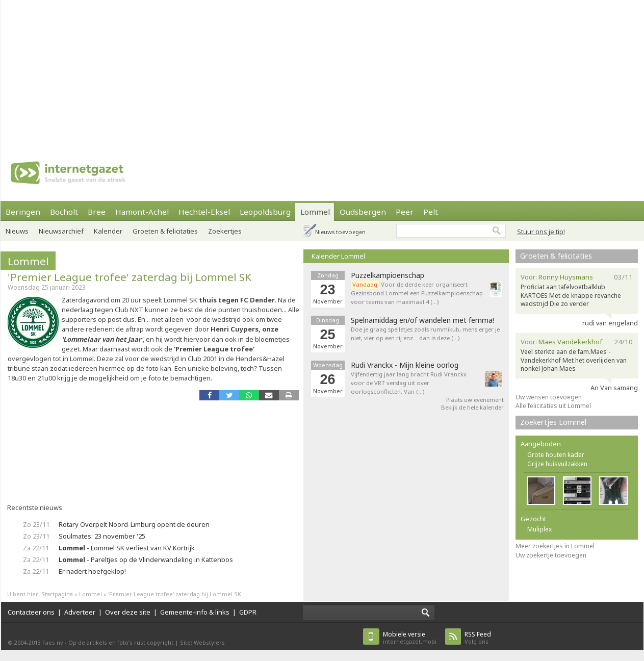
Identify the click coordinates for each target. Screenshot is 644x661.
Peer (405, 212)
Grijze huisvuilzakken (557, 464)
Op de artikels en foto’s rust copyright (121, 642)
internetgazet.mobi (410, 638)
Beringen (23, 212)
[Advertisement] (299, 71)
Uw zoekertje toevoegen (551, 555)
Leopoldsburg (265, 212)
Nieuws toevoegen (340, 232)
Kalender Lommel (338, 256)
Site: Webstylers (202, 642)
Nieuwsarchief (61, 231)
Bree (97, 212)
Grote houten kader (556, 455)
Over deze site (128, 612)
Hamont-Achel (142, 212)
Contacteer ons (31, 612)
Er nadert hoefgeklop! (92, 571)
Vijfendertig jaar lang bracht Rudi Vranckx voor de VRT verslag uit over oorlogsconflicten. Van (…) (409, 383)
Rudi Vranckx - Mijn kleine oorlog (405, 365)
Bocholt (64, 212)
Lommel (315, 212)
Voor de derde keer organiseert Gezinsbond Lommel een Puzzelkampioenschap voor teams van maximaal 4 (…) (417, 293)
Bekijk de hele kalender (472, 407)
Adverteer (80, 612)
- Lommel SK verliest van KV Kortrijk (127, 548)
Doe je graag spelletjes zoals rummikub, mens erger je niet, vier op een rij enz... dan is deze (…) (425, 334)
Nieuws (17, 231)
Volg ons (478, 638)
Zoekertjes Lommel (553, 422)
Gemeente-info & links (195, 612)
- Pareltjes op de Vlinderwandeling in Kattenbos (146, 560)
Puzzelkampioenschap (388, 275)
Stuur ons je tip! (541, 232)
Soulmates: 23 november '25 (102, 536)
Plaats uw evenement (475, 400)
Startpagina (57, 594)
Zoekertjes (225, 231)
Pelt (431, 212)
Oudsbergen (363, 212)
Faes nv (53, 642)
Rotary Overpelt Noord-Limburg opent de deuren (134, 524)
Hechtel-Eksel (204, 212)
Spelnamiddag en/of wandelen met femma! (422, 320)
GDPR (248, 612)
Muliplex (539, 529)
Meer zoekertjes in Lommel (555, 546)
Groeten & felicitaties (165, 231)
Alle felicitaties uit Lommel (553, 406)
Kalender (108, 231)
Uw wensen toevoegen (549, 397)
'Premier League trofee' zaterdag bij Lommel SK (130, 277)
